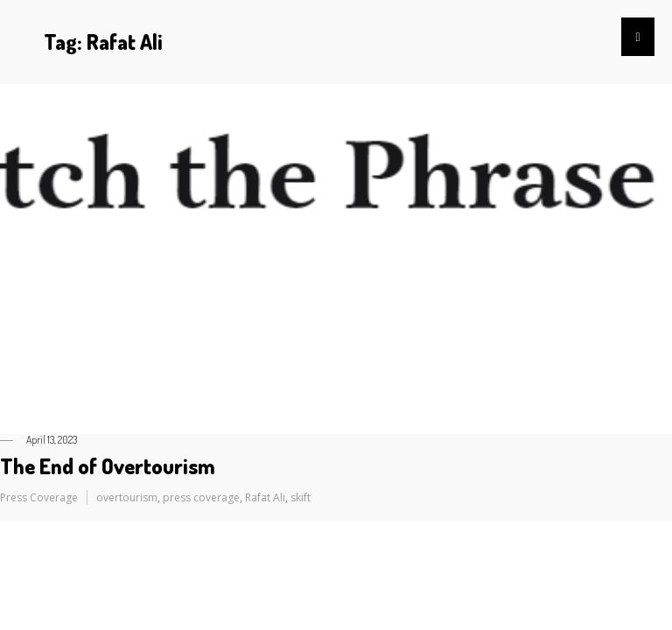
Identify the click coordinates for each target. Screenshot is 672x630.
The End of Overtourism (108, 466)
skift (301, 497)
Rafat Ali (265, 497)
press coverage (201, 497)
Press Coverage (39, 497)
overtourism (127, 497)
